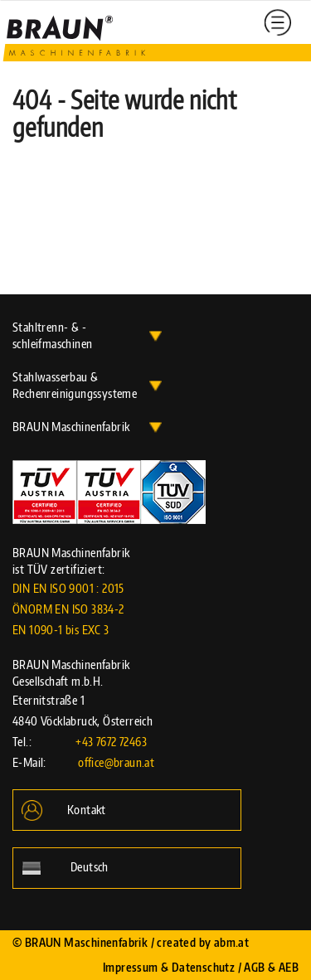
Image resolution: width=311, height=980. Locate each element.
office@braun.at (116, 762)
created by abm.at (203, 942)
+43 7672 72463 (111, 742)
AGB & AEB (271, 967)
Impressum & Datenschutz (169, 967)
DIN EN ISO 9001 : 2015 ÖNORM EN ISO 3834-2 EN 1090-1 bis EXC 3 (68, 609)
